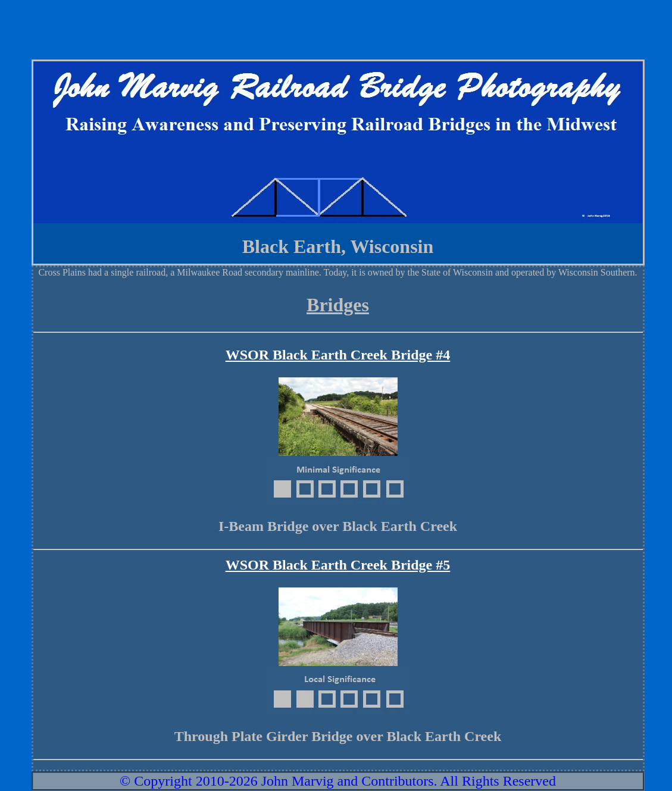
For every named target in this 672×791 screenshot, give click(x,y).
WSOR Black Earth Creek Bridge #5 (338, 565)
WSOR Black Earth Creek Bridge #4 (338, 355)
